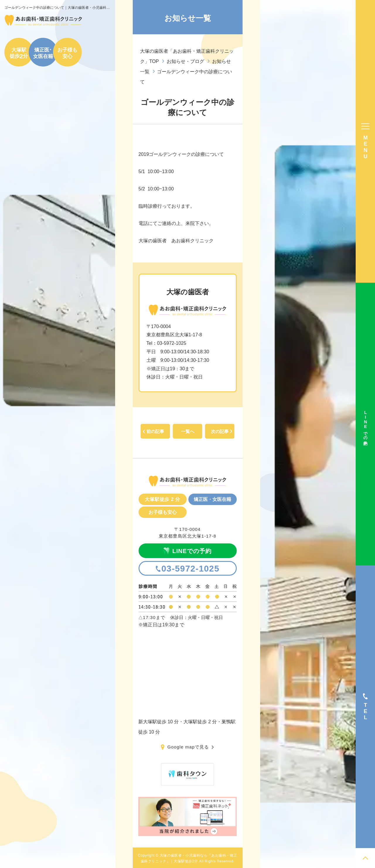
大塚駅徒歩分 (19, 53)
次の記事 (220, 431)
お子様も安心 (68, 53)
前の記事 (155, 431)
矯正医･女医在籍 (43, 53)
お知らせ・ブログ (185, 61)
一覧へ (188, 431)
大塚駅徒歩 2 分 (162, 499)
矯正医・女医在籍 (212, 499)
